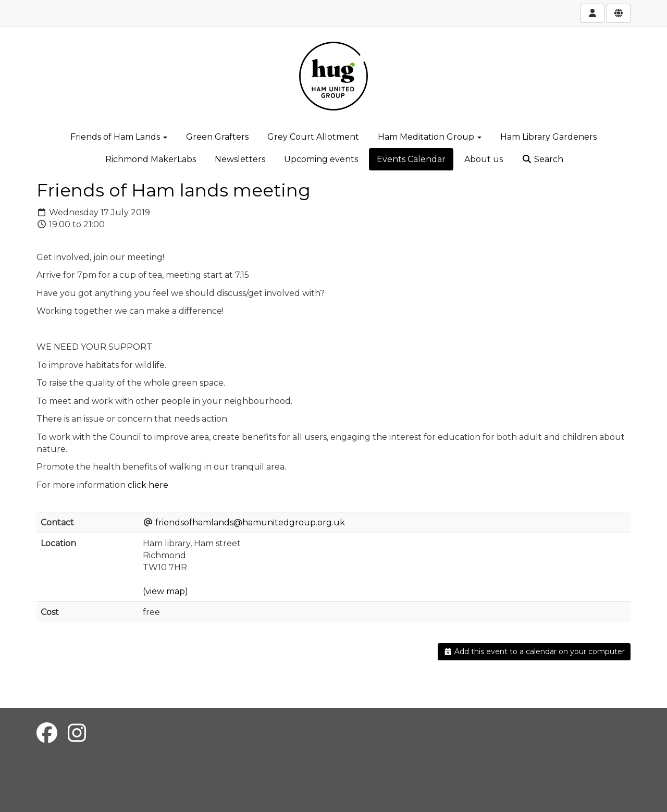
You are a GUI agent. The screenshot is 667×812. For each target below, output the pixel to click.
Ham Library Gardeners (548, 137)
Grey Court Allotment (313, 137)
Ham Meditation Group (430, 137)
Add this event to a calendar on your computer (534, 651)
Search (542, 159)
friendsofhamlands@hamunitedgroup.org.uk (250, 522)
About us (484, 159)
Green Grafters (217, 137)
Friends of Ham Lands (119, 137)
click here (148, 485)
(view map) (165, 591)
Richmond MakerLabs (151, 159)
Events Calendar (411, 159)
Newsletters (240, 159)
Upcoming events (321, 159)
